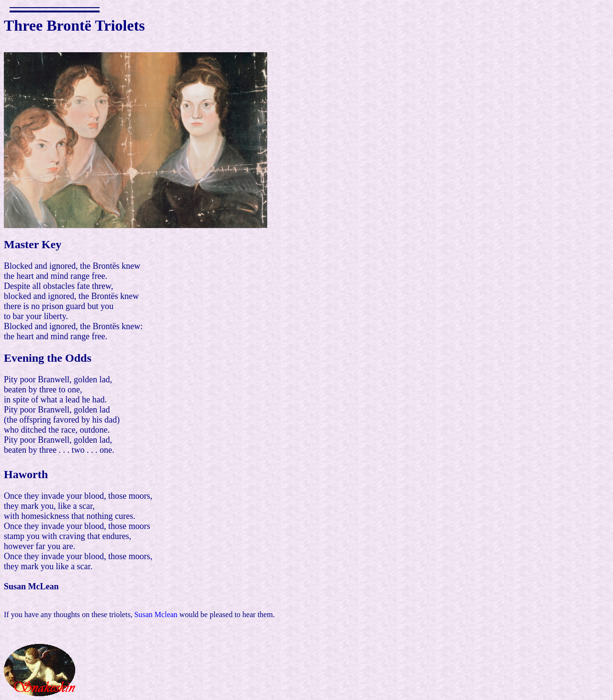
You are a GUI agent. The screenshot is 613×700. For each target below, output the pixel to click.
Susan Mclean (156, 614)
